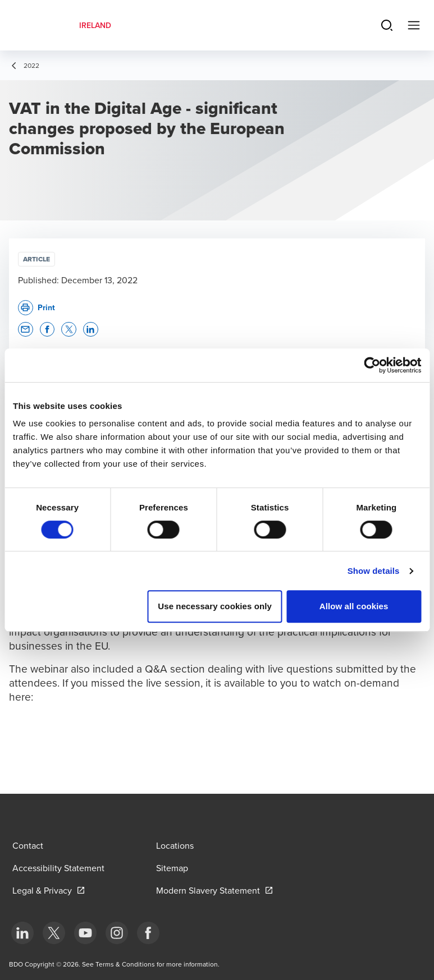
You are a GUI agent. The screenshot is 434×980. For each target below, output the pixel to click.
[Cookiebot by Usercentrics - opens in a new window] (372, 365)
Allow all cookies (354, 606)
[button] (26, 330)
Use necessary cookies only (215, 606)
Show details (374, 571)
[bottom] (22, 933)
